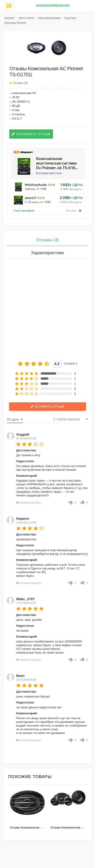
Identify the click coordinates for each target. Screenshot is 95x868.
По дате (13, 419)
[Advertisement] (47, 308)
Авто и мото (26, 18)
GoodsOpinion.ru (53, 5)
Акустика (70, 18)
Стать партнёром (24, 211)
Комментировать (31, 503)
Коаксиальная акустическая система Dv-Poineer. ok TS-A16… (57, 163)
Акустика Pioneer (15, 23)
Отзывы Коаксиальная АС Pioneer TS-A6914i (39, 828)
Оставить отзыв (49, 406)
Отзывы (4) (20, 83)
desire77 (31, 198)
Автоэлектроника (49, 18)
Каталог (10, 18)
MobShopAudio (36, 185)
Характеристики (47, 253)
